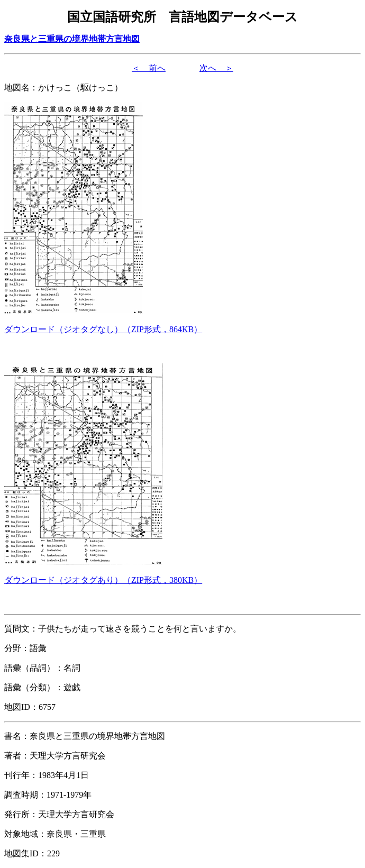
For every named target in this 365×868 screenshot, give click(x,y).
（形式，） (103, 329)
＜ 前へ (149, 68)
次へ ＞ (216, 68)
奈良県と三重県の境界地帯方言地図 (72, 39)
